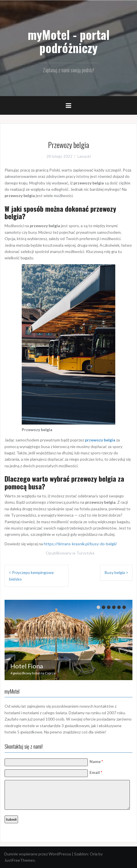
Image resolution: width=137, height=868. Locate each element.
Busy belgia (115, 572)
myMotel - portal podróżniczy (69, 41)
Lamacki (84, 156)
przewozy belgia (100, 440)
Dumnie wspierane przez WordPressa (38, 854)
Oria (94, 854)
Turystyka (85, 553)
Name (96, 761)
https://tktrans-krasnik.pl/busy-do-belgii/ (80, 544)
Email (96, 772)
